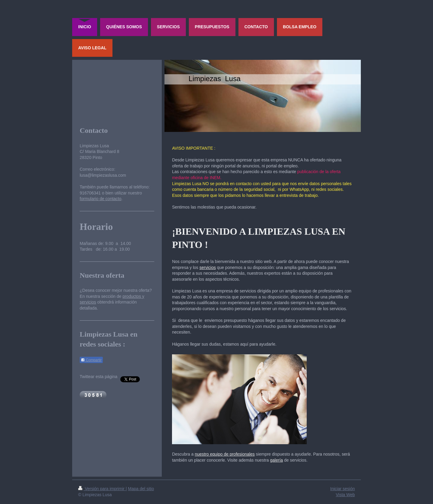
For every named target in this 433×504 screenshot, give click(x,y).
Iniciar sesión (342, 489)
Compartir (91, 360)
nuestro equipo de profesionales (225, 454)
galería (276, 460)
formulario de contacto (101, 199)
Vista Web (345, 495)
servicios (207, 267)
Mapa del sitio (141, 489)
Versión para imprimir (102, 489)
